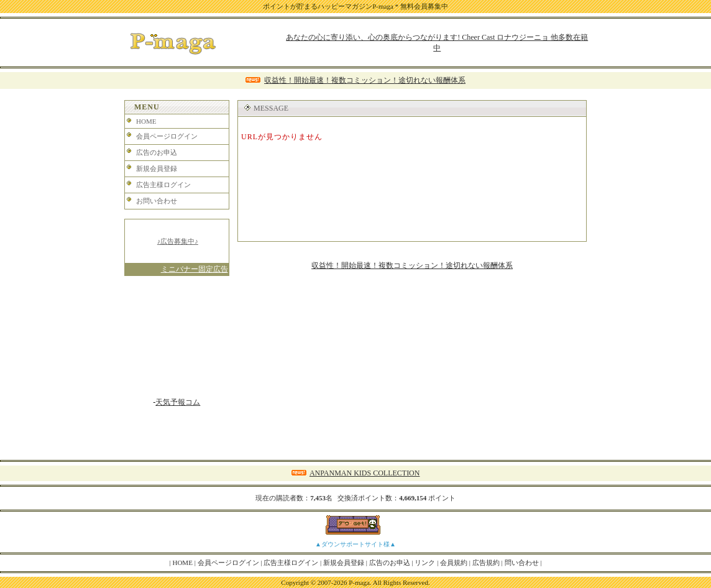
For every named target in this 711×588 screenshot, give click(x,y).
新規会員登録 (157, 168)
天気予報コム (178, 402)
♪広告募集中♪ (178, 241)
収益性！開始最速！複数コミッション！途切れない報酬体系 (365, 80)
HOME (146, 121)
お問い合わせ (157, 201)
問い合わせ (522, 563)
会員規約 (454, 563)
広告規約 (486, 563)
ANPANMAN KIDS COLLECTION (365, 473)
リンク (425, 563)
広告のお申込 (157, 152)
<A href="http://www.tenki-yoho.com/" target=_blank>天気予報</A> (177, 341)
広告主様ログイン (163, 185)
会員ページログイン (167, 136)
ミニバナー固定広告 (195, 269)
